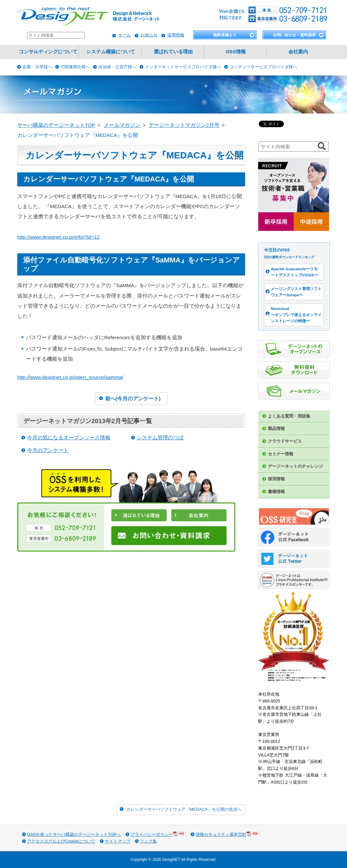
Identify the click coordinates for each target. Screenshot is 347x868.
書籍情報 (276, 492)
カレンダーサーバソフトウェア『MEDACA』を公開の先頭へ (184, 809)
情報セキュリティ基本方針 (228, 834)
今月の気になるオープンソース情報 (69, 438)
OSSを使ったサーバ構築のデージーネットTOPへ (74, 834)
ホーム (125, 35)
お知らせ (149, 35)
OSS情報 (236, 52)
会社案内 (298, 52)
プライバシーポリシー (158, 834)
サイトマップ (118, 841)
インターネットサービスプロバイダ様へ (183, 67)
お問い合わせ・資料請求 (294, 35)
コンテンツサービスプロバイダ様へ (263, 67)
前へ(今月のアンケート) (133, 399)
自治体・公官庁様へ (117, 67)
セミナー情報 (281, 454)
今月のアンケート (48, 450)
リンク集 (148, 841)
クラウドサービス (285, 441)
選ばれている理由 (173, 52)
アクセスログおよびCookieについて (61, 841)
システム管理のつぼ (160, 438)
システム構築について (111, 52)
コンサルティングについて (48, 52)
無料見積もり (225, 35)
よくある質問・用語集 (289, 416)
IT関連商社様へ (75, 67)
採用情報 (176, 35)
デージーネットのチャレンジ (295, 466)
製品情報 (276, 428)
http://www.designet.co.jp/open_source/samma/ (70, 377)
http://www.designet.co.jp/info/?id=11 (58, 237)
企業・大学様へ (37, 67)
